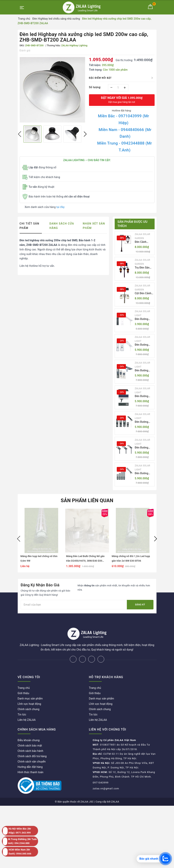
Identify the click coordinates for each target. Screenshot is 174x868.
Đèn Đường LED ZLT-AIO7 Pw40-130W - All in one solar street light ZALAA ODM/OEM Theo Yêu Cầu (144, 474)
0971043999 (101, 770)
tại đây (60, 207)
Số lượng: (95, 87)
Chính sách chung (29, 697)
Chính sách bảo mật (30, 733)
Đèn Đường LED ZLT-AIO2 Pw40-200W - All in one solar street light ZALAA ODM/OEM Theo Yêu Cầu (144, 345)
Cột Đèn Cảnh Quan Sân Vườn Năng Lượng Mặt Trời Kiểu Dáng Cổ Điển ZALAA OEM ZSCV (144, 294)
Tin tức (22, 702)
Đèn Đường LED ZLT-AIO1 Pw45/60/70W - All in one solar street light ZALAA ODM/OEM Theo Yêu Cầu (144, 319)
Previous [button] (20, 134)
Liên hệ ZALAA (27, 707)
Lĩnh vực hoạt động (29, 691)
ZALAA (115, 789)
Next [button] (85, 134)
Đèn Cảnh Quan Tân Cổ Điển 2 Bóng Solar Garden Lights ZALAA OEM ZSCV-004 (143, 242)
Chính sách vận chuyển (32, 749)
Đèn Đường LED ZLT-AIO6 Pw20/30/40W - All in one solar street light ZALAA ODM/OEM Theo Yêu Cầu (144, 448)
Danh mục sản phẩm (30, 686)
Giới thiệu (23, 681)
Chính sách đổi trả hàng (32, 744)
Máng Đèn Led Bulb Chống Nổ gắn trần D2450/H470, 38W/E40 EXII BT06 (85, 561)
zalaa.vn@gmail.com (106, 776)
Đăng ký (140, 605)
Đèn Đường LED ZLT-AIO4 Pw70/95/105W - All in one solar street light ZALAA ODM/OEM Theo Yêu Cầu (144, 396)
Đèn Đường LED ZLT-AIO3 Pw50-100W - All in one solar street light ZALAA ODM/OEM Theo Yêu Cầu (144, 371)
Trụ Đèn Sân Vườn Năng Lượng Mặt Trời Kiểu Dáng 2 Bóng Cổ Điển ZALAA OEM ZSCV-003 (144, 268)
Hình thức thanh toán (31, 760)
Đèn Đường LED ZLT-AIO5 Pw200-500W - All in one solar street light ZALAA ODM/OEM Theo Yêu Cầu (144, 422)
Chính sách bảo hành (31, 738)
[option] (52, 90)
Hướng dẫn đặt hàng (30, 754)
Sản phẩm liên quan (87, 500)
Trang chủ (24, 675)
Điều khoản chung (29, 728)
